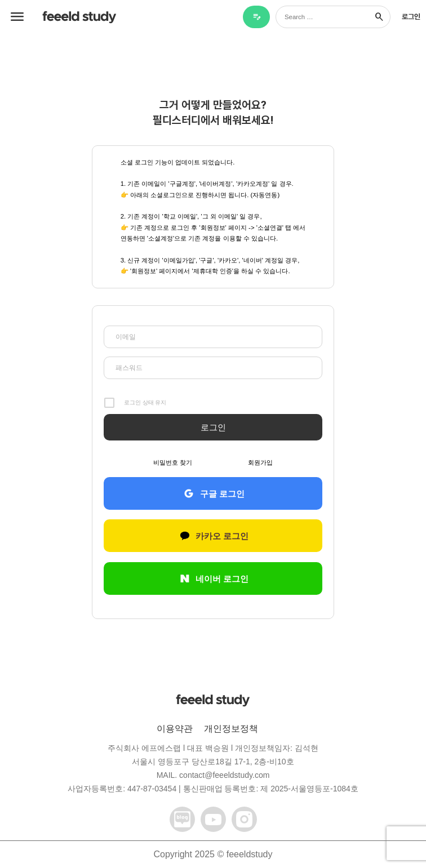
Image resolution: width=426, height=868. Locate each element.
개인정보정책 (231, 729)
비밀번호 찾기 (173, 462)
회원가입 (260, 462)
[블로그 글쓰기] (256, 17)
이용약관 (175, 729)
